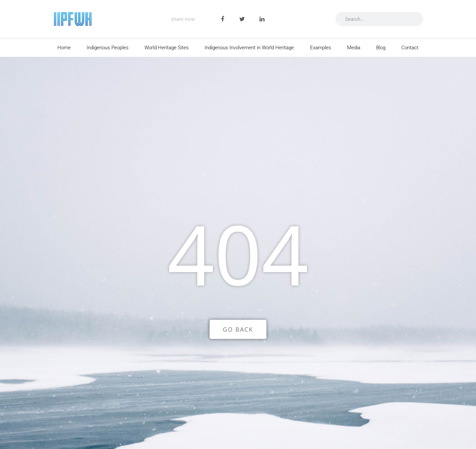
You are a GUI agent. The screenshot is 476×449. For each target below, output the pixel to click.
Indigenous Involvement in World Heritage (249, 48)
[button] (223, 19)
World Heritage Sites (167, 48)
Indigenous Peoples (108, 48)
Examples (321, 48)
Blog (381, 48)
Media (354, 48)
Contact (410, 48)
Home (64, 48)
